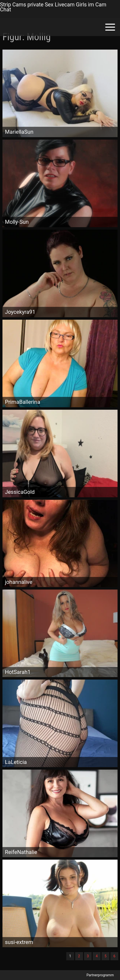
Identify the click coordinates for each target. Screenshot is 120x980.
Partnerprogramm (100, 975)
